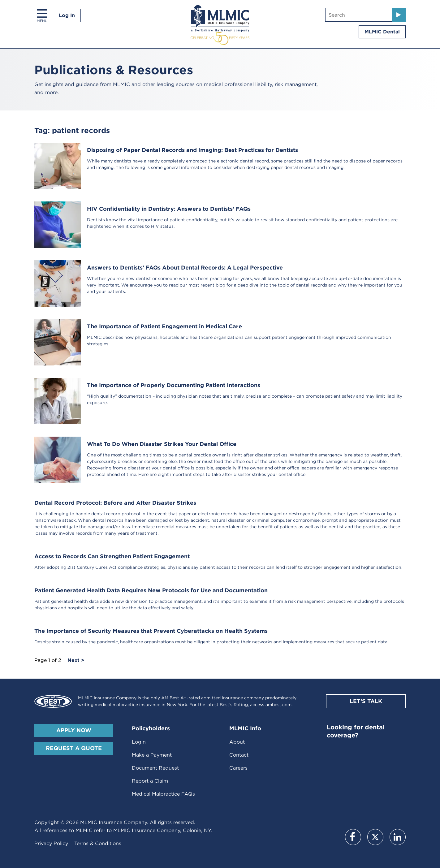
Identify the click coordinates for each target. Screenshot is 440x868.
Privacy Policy (51, 843)
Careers (238, 768)
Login (139, 742)
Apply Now (74, 730)
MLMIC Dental (382, 32)
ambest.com (278, 705)
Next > (76, 660)
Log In (67, 15)
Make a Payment (152, 755)
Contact (239, 755)
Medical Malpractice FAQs (163, 794)
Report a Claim (150, 781)
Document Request (155, 768)
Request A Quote (74, 748)
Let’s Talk (366, 701)
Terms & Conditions (98, 843)
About (237, 742)
